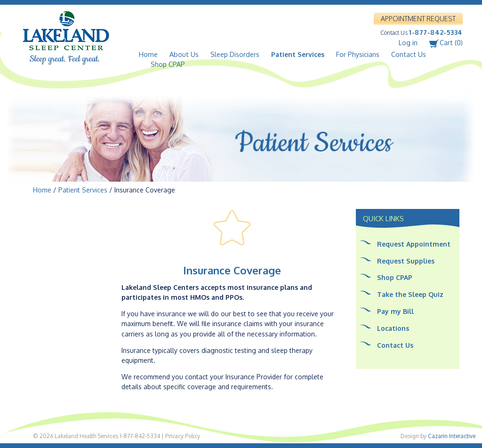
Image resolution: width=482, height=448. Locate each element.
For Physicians (358, 54)
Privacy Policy (183, 436)
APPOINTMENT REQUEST (418, 19)
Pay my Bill (395, 311)
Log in (408, 43)
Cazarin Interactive (452, 436)
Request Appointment (414, 244)
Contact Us (409, 54)
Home (148, 54)
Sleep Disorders (235, 54)
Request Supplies (406, 261)
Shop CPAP (168, 64)
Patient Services (298, 54)
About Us (184, 54)
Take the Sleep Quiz (410, 294)
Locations (393, 328)
